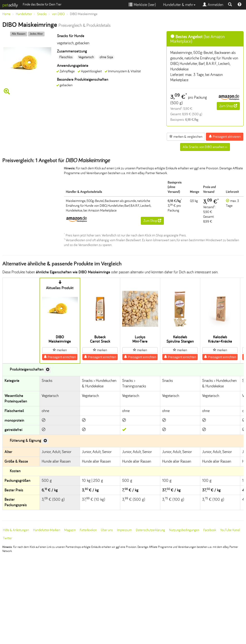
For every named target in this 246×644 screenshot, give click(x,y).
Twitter (7, 538)
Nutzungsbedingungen (184, 530)
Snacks (42, 14)
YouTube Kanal (230, 530)
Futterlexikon (88, 530)
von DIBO (58, 14)
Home (6, 14)
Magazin (70, 530)
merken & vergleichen (186, 137)
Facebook (210, 530)
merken (60, 350)
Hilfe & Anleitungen (16, 530)
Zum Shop (228, 106)
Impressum (124, 530)
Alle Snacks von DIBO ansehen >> (205, 147)
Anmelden (213, 5)
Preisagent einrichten (60, 357)
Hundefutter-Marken (47, 530)
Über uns (107, 530)
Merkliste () (142, 5)
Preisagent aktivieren (225, 137)
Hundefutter (24, 14)
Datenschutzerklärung (150, 530)
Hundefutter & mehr (179, 5)
